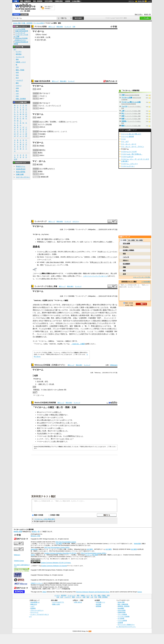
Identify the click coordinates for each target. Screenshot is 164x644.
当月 (75, 321)
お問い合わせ (78, 602)
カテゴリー (76, 222)
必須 (124, 274)
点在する (85, 313)
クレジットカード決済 (71, 323)
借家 (110, 242)
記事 (45, 300)
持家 (49, 242)
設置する (36, 315)
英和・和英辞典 (38, 1)
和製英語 (36, 390)
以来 (45, 431)
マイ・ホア (125, 142)
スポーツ (19, 86)
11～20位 (131, 240)
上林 (123, 111)
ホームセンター (93, 313)
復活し (95, 323)
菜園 (48, 318)
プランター (56, 329)
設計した (51, 420)
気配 (61, 415)
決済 (81, 321)
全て (15, 49)
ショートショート (71, 122)
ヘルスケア (19, 80)
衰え (57, 415)
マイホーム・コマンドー (129, 164)
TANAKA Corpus (19, 561)
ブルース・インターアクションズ (49, 106)
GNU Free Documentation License (66, 542)
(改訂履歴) (59, 544)
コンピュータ (20, 57)
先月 (42, 434)
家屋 (82, 307)
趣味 (17, 83)
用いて (79, 307)
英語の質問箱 (21, 172)
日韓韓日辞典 (59, 1)
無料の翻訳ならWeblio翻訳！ (49, 8)
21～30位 (139, 240)
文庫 (47, 177)
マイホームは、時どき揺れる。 (132, 154)
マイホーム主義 (42, 415)
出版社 (43, 134)
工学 (17, 67)
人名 (17, 93)
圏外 (41, 150)
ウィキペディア (41, 221)
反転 (79, 310)
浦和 (45, 434)
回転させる (85, 310)
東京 (39, 428)
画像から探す (56, 604)
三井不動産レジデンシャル (106, 257)
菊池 (123, 126)
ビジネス (19, 52)
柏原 (123, 119)
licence (140, 592)
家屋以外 (74, 315)
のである (77, 425)
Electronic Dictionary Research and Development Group (93, 592)
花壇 (88, 315)
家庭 (46, 239)
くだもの (43, 329)
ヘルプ (149, 1)
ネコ (106, 329)
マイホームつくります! (129, 152)
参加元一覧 (147, 14)
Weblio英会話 (21, 169)
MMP (83, 305)
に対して (45, 384)
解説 (67, 300)
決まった (69, 439)
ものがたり (51, 169)
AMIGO (87, 257)
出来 (85, 321)
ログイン (131, 1)
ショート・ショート (60, 131)
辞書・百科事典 (27, 23)
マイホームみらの (127, 157)
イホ (38, 395)
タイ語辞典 (121, 618)
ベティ (47, 439)
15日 (57, 323)
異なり (89, 305)
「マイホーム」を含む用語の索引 (44, 519)
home (44, 34)
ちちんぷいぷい (50, 265)
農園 (76, 326)
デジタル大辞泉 (39, 23)
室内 (114, 321)
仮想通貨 (93, 318)
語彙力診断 (20, 174)
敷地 (94, 305)
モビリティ (42, 124)
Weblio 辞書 (141, 1)
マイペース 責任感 (127, 137)
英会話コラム (21, 166)
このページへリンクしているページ (95, 276)
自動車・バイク (21, 62)
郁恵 (41, 164)
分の (78, 321)
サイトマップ (34, 612)
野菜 (93, 326)
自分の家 (40, 37)
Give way (43, 131)
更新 (62, 326)
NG (55, 307)
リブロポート (43, 96)
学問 (17, 73)
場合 (95, 321)
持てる (64, 425)
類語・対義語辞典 (26, 1)
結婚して (40, 431)
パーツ (43, 310)
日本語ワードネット (37, 583)
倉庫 (57, 318)
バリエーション (69, 313)
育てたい (63, 423)
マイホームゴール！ (128, 166)
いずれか (40, 321)
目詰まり (126, 260)
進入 (88, 307)
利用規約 (33, 608)
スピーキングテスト (23, 177)
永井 (38, 89)
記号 (16, 159)
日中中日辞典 (49, 1)
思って (70, 423)
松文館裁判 (126, 264)
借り (39, 305)
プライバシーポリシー (37, 610)
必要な (79, 305)
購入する (113, 329)
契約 (71, 334)
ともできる (104, 307)
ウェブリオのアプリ (58, 602)
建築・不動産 (20, 70)
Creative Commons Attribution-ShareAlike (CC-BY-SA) (60, 553)
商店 (53, 318)
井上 (123, 113)
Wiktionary (114, 365)
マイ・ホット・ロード (129, 144)
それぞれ (72, 310)
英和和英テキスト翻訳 (44, 496)
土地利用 (82, 318)
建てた (59, 434)
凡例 (74, 27)
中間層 (44, 425)
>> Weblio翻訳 (146, 282)
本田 (123, 116)
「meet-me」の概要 (78, 344)
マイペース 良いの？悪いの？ (131, 134)
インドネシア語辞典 (124, 616)
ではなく (43, 318)
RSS (90, 631)
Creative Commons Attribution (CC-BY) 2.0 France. (56, 563)
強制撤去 (105, 321)
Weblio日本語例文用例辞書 (45, 403)
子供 (57, 423)
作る (59, 315)
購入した (109, 313)
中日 (39, 134)
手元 (106, 323)
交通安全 (62, 122)
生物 (17, 88)
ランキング (68, 27)
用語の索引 (60, 27)
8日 (99, 321)
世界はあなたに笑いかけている (101, 262)
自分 (38, 40)
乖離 (124, 267)
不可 (66, 326)
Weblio (33, 555)
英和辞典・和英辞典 (124, 606)
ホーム (39, 379)
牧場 (56, 331)
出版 (50, 124)
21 (40, 169)
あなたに (42, 122)
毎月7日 (66, 321)
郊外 (43, 423)
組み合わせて (51, 310)
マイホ (123, 139)
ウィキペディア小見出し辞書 (46, 286)
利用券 (102, 331)
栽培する (99, 326)
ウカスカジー (50, 257)
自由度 (96, 310)
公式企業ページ (100, 602)
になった (65, 431)
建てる (49, 305)
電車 (17, 59)
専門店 (97, 329)
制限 (91, 307)
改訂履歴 (95, 555)
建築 (104, 310)
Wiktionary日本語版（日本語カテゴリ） (50, 365)
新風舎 (40, 171)
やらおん (126, 247)
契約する (48, 321)
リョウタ (124, 106)
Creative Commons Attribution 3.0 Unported (54, 566)
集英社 (40, 153)
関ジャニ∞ (76, 252)
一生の (49, 436)
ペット (83, 329)
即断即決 (71, 436)
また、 (40, 313)
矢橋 (38, 117)
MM (59, 331)
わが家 (48, 37)
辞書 (16, 1)
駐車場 (82, 315)
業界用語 (19, 54)
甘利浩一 (124, 121)
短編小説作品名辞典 (42, 81)
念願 (61, 441)
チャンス (69, 425)
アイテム (72, 307)
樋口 (38, 164)
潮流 (52, 415)
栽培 (71, 326)
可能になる (44, 331)
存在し (78, 313)
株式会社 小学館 (35, 536)
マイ (35, 379)
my (46, 390)
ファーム (64, 331)
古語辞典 (68, 1)
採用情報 (98, 606)
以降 (40, 326)
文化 (47, 124)
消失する (45, 323)
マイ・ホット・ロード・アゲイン (132, 147)
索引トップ (52, 27)
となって (114, 310)
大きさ (69, 305)
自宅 (46, 381)
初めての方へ (139, 14)
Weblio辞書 (137, 544)
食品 (17, 91)
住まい (114, 315)
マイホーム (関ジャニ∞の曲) (47, 252)
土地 (34, 305)
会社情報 (98, 604)
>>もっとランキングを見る (142, 277)
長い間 (56, 441)
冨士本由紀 (40, 146)
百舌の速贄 (126, 243)
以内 (60, 323)
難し (60, 428)
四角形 (103, 305)
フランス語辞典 (122, 614)
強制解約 (39, 337)
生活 (17, 78)
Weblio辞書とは (35, 602)
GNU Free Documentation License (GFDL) (57, 548)
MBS (42, 265)
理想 (45, 315)
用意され (45, 307)
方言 (17, 96)
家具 (54, 313)
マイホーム (88, 555)
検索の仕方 (34, 604)
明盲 (124, 254)
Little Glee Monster (53, 262)
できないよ (79, 436)
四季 (46, 169)
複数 (115, 307)
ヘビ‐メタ (126, 257)
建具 (50, 313)
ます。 (76, 423)
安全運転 (53, 122)
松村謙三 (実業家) (129, 250)
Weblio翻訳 (121, 608)
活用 (65, 318)
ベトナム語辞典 (122, 620)
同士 (44, 150)
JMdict (44, 592)
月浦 (123, 95)
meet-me (37, 300)
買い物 (53, 436)
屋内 (43, 313)
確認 (124, 271)
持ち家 (43, 40)
